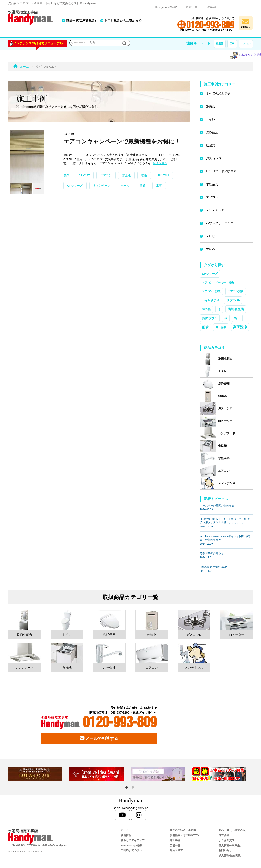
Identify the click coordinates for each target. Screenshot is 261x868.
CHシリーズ (75, 186)
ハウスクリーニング (220, 223)
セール (125, 186)
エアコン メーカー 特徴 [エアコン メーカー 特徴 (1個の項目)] (218, 283)
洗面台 (211, 106)
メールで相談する (99, 738)
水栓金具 (212, 184)
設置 (143, 186)
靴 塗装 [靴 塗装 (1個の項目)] (221, 327)
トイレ (211, 119)
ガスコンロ (214, 158)
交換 (144, 175)
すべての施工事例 (218, 93)
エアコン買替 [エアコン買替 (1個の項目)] (236, 291)
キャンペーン (102, 186)
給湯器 (220, 44)
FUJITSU (163, 175)
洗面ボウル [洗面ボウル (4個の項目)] (210, 318)
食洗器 (211, 249)
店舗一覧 (192, 7)
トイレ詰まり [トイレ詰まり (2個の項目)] (211, 300)
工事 (232, 44)
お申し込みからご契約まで (123, 21)
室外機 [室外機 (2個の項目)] (206, 309)
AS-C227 (84, 175)
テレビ (211, 236)
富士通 (126, 175)
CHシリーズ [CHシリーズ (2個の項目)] (210, 274)
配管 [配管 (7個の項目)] (205, 327)
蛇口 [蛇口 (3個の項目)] (237, 318)
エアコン (246, 44)
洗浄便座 (212, 132)
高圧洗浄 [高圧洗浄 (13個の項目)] (240, 327)
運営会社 (212, 7)
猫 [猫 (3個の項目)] (226, 318)
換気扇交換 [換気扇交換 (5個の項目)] (236, 309)
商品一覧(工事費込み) (81, 21)
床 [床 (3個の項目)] (219, 309)
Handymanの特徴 (166, 7)
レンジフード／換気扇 (221, 171)
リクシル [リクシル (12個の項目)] (233, 300)
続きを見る (160, 163)
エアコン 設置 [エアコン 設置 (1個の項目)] (211, 291)
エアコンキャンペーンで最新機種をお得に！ (122, 141)
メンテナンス (215, 210)
